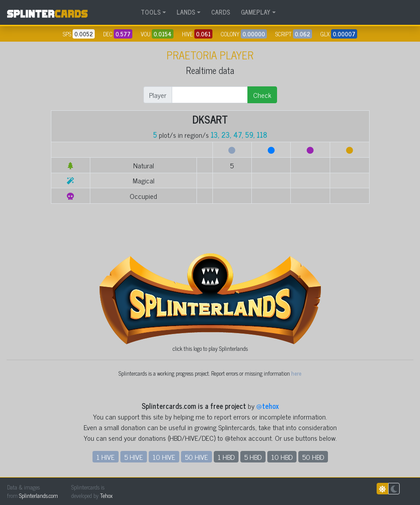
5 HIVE (134, 457)
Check (262, 95)
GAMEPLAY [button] (256, 12)
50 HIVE (197, 457)
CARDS (221, 12)
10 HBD (282, 457)
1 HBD (226, 457)
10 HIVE (164, 457)
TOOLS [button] (151, 12)
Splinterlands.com (39, 495)
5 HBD (253, 457)
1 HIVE (106, 457)
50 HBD (313, 457)
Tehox (106, 495)
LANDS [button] (186, 12)
